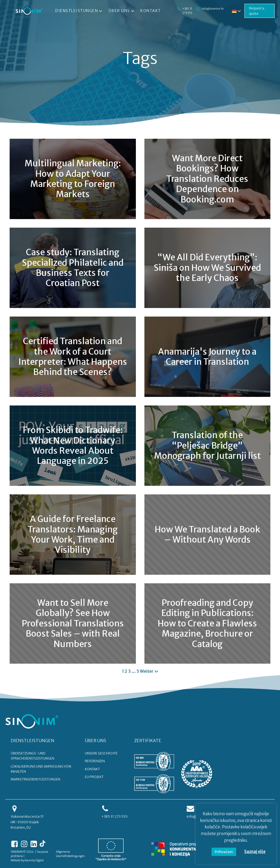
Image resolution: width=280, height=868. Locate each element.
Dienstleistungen (78, 11)
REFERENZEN (95, 761)
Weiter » (149, 671)
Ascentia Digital (34, 860)
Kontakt (150, 11)
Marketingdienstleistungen (35, 779)
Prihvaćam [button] (224, 852)
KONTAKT (92, 769)
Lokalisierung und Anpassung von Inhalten (41, 769)
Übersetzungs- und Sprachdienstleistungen (32, 756)
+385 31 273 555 (185, 11)
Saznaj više (255, 852)
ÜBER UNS (95, 741)
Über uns (121, 11)
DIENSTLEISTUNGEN (32, 741)
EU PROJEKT (94, 777)
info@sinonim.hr (210, 7)
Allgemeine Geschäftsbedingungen (70, 854)
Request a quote (256, 11)
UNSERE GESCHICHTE (101, 753)
